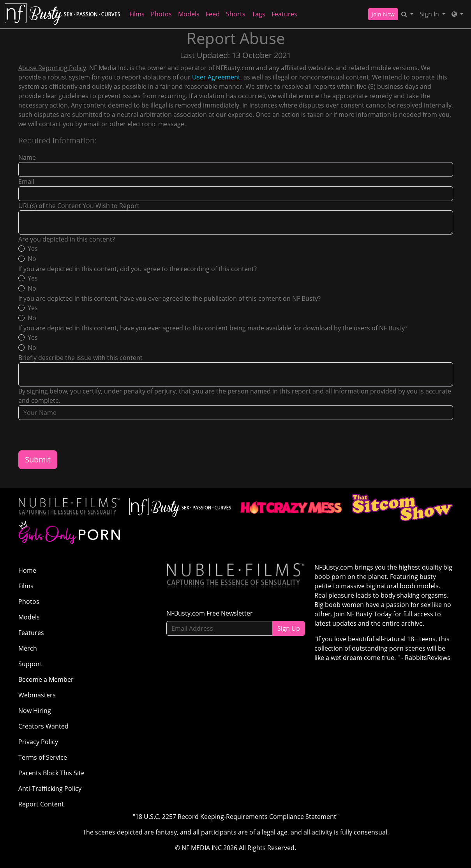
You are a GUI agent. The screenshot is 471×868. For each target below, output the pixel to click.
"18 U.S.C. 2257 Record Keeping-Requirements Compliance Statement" (236, 817)
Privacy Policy (38, 742)
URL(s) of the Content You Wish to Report (79, 206)
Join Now (383, 14)
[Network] (457, 14)
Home (27, 570)
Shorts (236, 14)
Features (284, 14)
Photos (161, 14)
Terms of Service (43, 757)
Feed (213, 14)
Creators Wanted (43, 726)
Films (137, 14)
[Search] (407, 14)
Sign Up (289, 628)
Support (30, 664)
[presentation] (78, 435)
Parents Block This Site (51, 773)
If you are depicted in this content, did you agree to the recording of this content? (138, 269)
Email (26, 182)
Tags (258, 14)
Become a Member (46, 679)
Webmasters (37, 695)
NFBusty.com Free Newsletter (210, 613)
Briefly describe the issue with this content (80, 358)
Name (27, 157)
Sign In (430, 14)
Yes (33, 249)
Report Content (41, 804)
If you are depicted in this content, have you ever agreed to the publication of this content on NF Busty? (169, 298)
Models (189, 14)
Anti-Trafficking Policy (50, 789)
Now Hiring (35, 711)
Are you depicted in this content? (67, 239)
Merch (28, 648)
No (32, 259)
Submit (38, 460)
